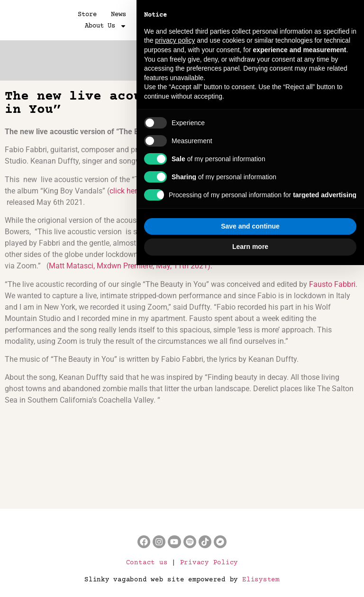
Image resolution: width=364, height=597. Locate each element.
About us (106, 26)
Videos (189, 15)
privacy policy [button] (175, 373)
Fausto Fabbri (332, 284)
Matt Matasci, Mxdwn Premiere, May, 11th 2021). (131, 266)
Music (224, 15)
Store (87, 15)
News (118, 15)
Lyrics (292, 15)
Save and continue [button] (250, 558)
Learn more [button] (250, 579)
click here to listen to (144, 191)
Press (257, 15)
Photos (152, 15)
